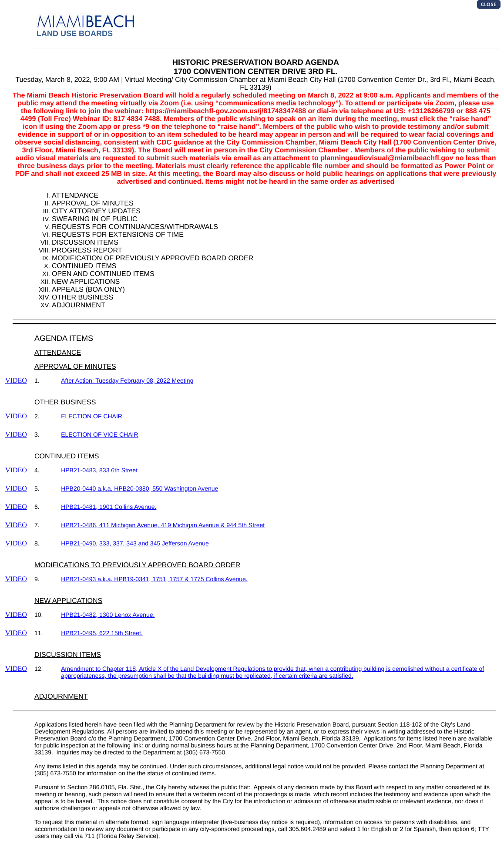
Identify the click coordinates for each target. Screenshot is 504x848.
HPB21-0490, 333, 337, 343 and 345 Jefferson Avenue (135, 543)
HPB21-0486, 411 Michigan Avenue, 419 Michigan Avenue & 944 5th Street (163, 525)
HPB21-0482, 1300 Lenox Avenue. (108, 615)
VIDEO (16, 381)
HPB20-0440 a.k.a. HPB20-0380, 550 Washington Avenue (139, 488)
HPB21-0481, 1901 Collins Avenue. (109, 507)
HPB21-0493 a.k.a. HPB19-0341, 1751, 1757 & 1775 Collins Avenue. (154, 579)
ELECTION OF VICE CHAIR (99, 434)
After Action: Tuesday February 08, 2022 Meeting (127, 380)
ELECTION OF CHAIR (92, 416)
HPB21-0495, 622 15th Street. (102, 633)
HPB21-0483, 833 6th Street (99, 470)
